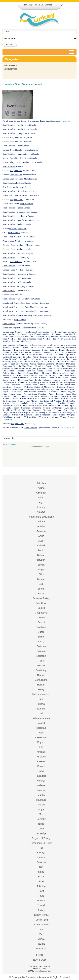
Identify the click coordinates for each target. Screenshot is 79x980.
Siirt (41, 867)
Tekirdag (41, 886)
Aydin (41, 541)
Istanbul (41, 709)
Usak (41, 929)
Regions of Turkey (41, 838)
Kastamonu (41, 737)
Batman (41, 555)
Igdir (41, 699)
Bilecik (41, 565)
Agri (41, 502)
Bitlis (41, 574)
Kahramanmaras (41, 718)
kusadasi (41, 776)
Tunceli (41, 905)
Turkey (41, 910)
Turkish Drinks (41, 915)
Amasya (41, 512)
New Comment (10, 444)
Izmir (41, 713)
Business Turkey (41, 598)
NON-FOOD (39, 960)
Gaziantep (41, 670)
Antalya (41, 526)
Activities (41, 483)
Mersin (41, 805)
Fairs (41, 661)
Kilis (41, 747)
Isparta (41, 704)
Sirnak (41, 877)
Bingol (41, 570)
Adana (41, 488)
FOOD (39, 955)
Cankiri (41, 608)
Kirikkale (41, 752)
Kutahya (41, 781)
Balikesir (41, 546)
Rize (41, 848)
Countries (12, 69)
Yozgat (41, 944)
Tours (41, 896)
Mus (41, 814)
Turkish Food (41, 920)
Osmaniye (41, 833)
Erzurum (41, 651)
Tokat (41, 891)
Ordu (41, 829)
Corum (41, 617)
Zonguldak (41, 949)
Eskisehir (41, 656)
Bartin (41, 550)
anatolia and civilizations (41, 517)
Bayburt (41, 560)
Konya (41, 771)
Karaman (41, 728)
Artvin (41, 536)
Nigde (41, 824)
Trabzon (41, 901)
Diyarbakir (41, 627)
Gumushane (41, 680)
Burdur (41, 589)
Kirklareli (41, 757)
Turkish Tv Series (41, 925)
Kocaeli (41, 766)
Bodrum (41, 579)
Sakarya (41, 853)
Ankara (41, 522)
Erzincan (41, 646)
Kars (41, 733)
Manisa (41, 790)
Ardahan (41, 531)
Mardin (41, 795)
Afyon (41, 498)
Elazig (41, 641)
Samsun (41, 857)
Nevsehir (41, 819)
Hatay (41, 689)
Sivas (41, 881)
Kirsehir (41, 761)
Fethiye (41, 665)
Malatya (41, 785)
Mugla (41, 809)
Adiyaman (41, 493)
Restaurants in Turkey (41, 843)
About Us (39, 5)
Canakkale (41, 603)
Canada (8, 84)
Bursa (41, 593)
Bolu (41, 584)
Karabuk (41, 723)
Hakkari (41, 685)
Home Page (29, 5)
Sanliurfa (41, 862)
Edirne (41, 637)
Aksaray (41, 507)
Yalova (41, 939)
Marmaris (41, 800)
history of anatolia (41, 694)
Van (41, 934)
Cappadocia (41, 613)
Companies (12, 66)
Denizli (41, 622)
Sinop (41, 872)
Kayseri (41, 742)
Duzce (41, 632)
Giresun (41, 675)
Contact (48, 5)
